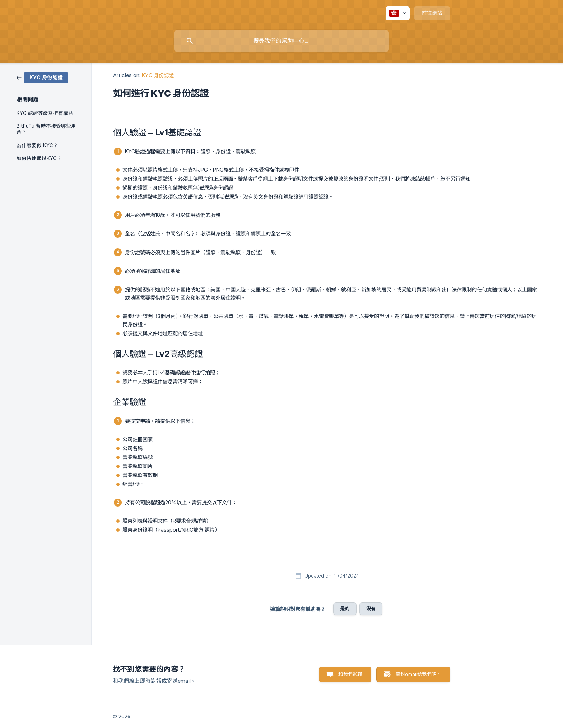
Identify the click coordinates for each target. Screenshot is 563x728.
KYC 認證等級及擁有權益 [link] (45, 113)
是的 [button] (345, 608)
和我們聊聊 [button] (350, 674)
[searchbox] (281, 41)
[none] (398, 13)
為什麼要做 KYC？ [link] (37, 145)
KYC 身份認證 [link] (158, 75)
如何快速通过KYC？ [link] (39, 158)
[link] (42, 77)
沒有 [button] (371, 608)
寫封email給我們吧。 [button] (418, 674)
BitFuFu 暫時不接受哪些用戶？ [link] (46, 129)
